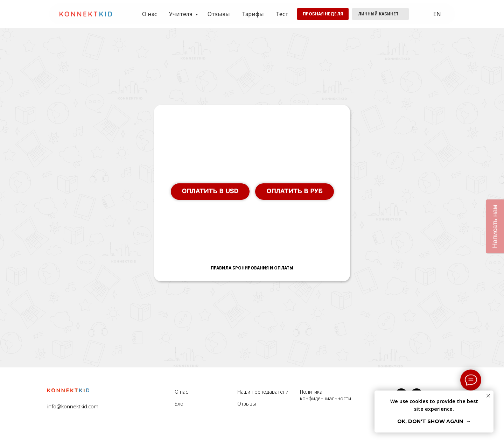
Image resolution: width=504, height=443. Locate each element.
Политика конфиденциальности (325, 395)
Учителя (181, 14)
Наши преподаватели (263, 392)
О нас (150, 14)
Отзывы (219, 14)
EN (437, 14)
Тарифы (253, 14)
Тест (282, 14)
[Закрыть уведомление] (488, 396)
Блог (180, 404)
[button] (323, 14)
